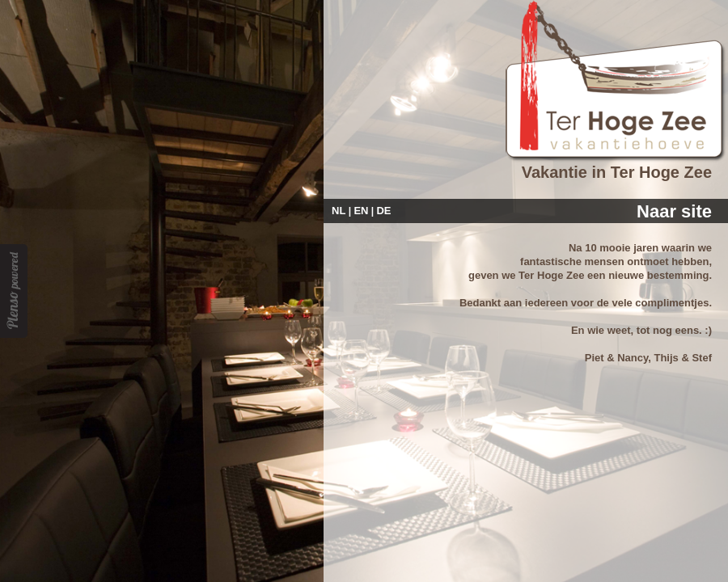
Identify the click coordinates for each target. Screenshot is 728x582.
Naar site (674, 211)
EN (361, 211)
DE (383, 211)
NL (339, 211)
